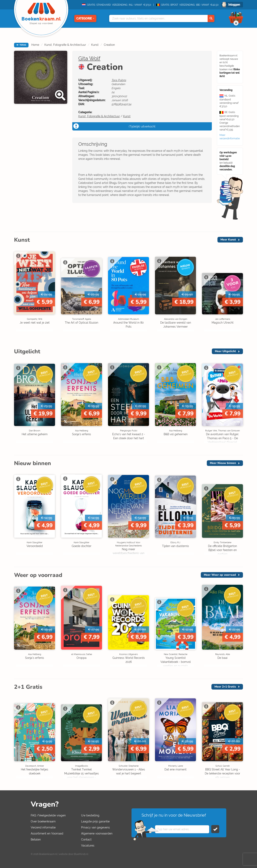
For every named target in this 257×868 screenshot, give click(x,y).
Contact (86, 839)
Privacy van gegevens (95, 827)
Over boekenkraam (43, 821)
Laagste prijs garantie (95, 821)
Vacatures (88, 846)
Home (35, 45)
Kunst (95, 45)
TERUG (21, 45)
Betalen (36, 839)
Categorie (85, 18)
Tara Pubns (119, 80)
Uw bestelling (90, 815)
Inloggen (234, 5)
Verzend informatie (43, 827)
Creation (109, 45)
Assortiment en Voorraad (47, 833)
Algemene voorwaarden (97, 833)
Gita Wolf (89, 58)
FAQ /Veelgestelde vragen (48, 815)
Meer (228, 240)
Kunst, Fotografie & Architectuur (65, 45)
